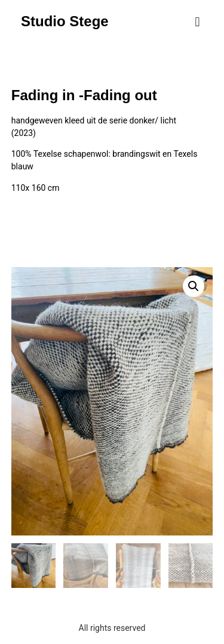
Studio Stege (65, 21)
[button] (197, 22)
